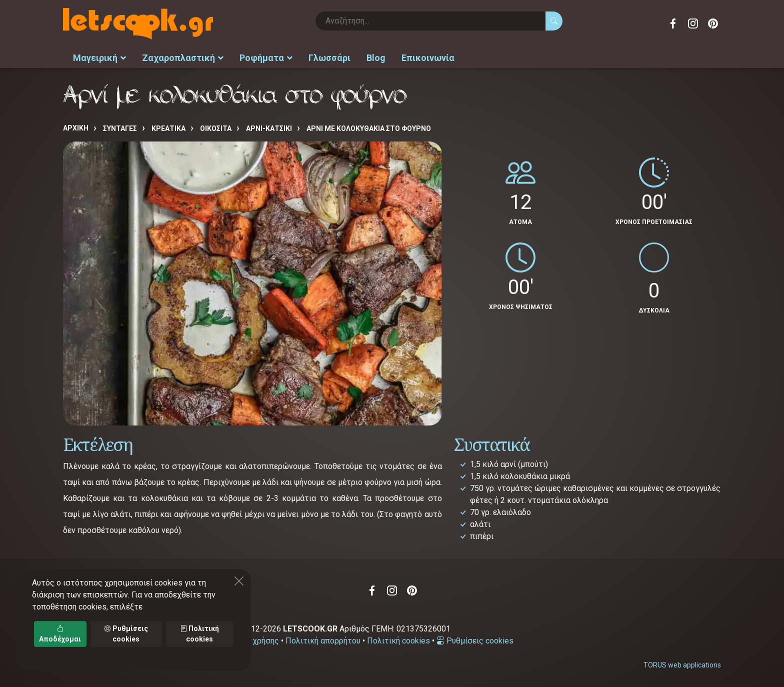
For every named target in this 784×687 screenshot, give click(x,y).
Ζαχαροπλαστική (183, 58)
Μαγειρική (99, 58)
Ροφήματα (266, 58)
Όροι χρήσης (256, 641)
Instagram (693, 23)
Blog (376, 58)
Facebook (673, 23)
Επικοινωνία (428, 58)
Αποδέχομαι (60, 634)
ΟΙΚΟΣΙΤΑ (216, 128)
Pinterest (713, 23)
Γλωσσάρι (329, 58)
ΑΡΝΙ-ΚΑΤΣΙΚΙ (269, 128)
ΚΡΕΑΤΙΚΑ (168, 128)
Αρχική (76, 128)
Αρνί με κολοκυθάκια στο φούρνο (369, 128)
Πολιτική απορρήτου (323, 641)
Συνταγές (120, 128)
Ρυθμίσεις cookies (475, 641)
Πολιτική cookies (398, 641)
